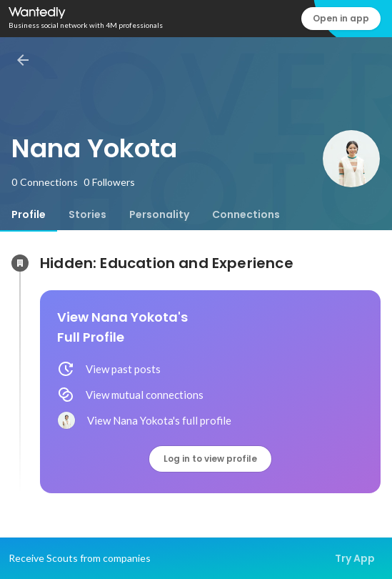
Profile (29, 214)
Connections (246, 214)
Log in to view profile (210, 459)
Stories (87, 214)
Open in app (341, 18)
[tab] (29, 214)
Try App (355, 558)
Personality (159, 214)
